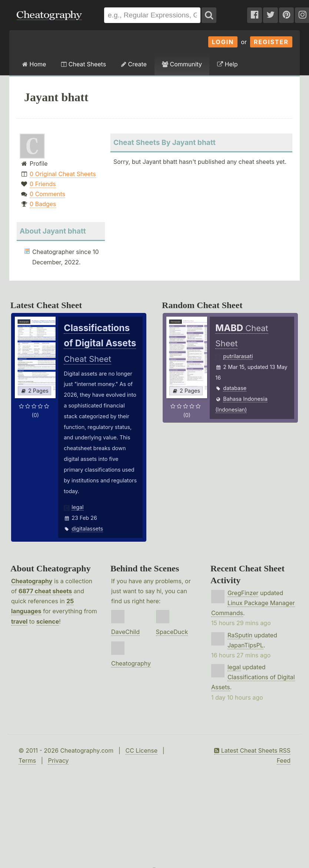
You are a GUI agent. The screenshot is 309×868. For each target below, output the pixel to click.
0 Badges (43, 204)
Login (223, 42)
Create (134, 64)
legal (77, 507)
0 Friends (43, 184)
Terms (27, 760)
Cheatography (32, 581)
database (235, 388)
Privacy (58, 760)
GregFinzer (243, 593)
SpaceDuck (172, 632)
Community (182, 64)
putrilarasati (238, 356)
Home (34, 64)
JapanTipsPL (245, 645)
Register (271, 42)
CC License (141, 750)
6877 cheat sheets (45, 591)
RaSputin (240, 635)
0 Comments (47, 194)
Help (227, 64)
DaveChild (125, 632)
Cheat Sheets (84, 64)
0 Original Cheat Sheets (63, 174)
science (48, 621)
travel (19, 621)
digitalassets (87, 529)
